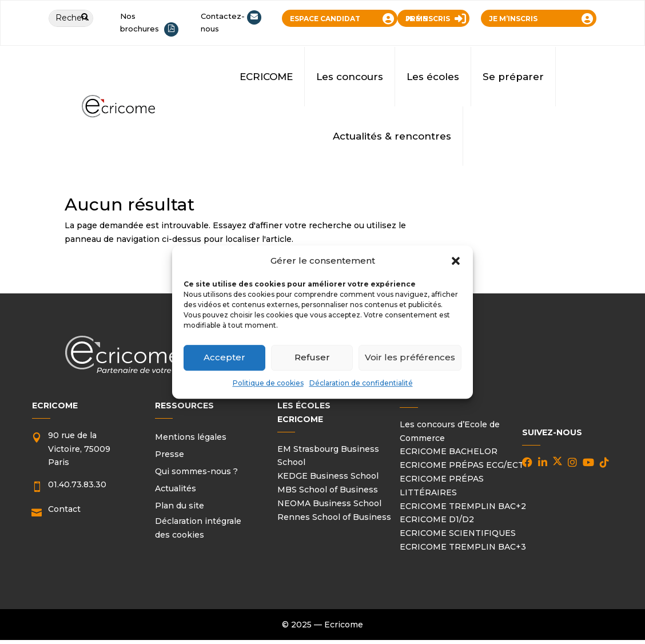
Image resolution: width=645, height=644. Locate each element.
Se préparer (513, 77)
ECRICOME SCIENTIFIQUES (458, 533)
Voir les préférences (410, 358)
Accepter (224, 358)
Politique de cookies (268, 383)
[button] (456, 261)
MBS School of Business (328, 490)
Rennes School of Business (334, 517)
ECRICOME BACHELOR (449, 451)
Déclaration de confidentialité (361, 383)
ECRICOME (266, 77)
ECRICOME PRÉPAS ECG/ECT (462, 465)
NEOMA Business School (329, 503)
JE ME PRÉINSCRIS (428, 19)
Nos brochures (140, 22)
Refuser (312, 358)
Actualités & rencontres (392, 136)
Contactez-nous (223, 22)
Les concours (350, 77)
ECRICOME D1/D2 (437, 519)
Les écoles (433, 77)
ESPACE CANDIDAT (325, 19)
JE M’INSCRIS (513, 19)
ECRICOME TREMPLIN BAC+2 (463, 506)
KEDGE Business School (328, 476)
